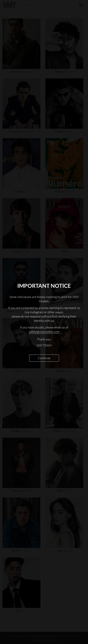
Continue (44, 358)
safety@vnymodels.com (44, 332)
